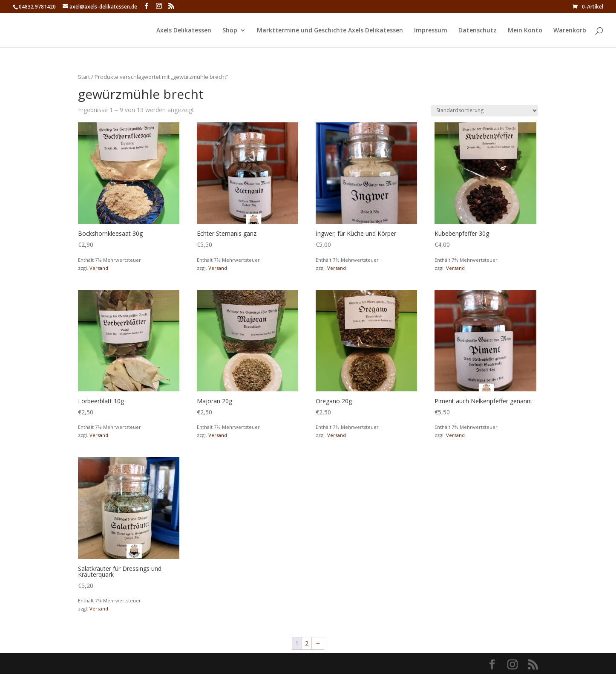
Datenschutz (478, 31)
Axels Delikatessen (184, 31)
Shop (230, 31)
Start (84, 77)
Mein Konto (525, 31)
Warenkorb (570, 31)
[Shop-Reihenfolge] (485, 111)
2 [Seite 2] (307, 643)
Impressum (431, 31)
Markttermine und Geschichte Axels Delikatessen (330, 31)
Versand (99, 268)
